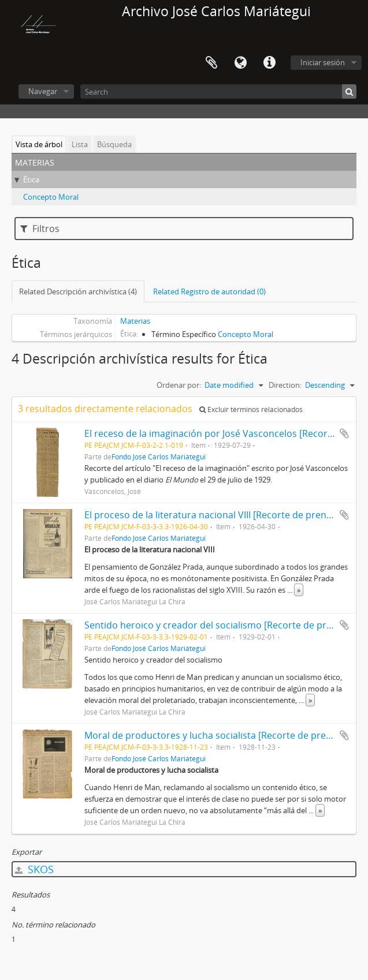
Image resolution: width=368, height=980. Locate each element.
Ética (31, 179)
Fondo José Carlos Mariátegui (159, 457)
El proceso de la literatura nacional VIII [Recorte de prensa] (212, 515)
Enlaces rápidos (269, 63)
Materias (135, 321)
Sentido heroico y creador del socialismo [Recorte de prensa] (217, 625)
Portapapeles (211, 63)
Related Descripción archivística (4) (78, 291)
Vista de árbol (39, 144)
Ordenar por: (179, 385)
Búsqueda (114, 144)
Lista (80, 144)
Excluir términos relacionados (251, 409)
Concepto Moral (51, 197)
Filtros (40, 229)
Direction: (285, 385)
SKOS (34, 869)
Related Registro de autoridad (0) (209, 291)
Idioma (240, 63)
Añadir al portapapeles (344, 433)
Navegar (43, 91)
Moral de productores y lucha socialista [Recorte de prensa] (214, 735)
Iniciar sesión (323, 62)
